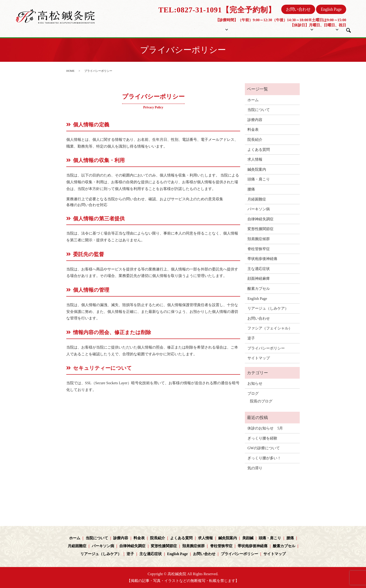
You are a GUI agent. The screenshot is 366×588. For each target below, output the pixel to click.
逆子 (251, 338)
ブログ (324, 29)
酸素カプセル (259, 289)
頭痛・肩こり (259, 179)
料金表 (248, 29)
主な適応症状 (259, 269)
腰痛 (251, 189)
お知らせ (255, 383)
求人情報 (255, 159)
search (348, 30)
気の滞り (255, 468)
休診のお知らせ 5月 (265, 428)
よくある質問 (259, 150)
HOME (70, 71)
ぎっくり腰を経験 (262, 438)
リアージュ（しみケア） (268, 308)
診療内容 (255, 120)
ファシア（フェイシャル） (270, 328)
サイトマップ (259, 358)
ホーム (190, 29)
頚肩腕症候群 (259, 239)
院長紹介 (268, 29)
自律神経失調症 (260, 219)
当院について (214, 29)
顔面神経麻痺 (259, 278)
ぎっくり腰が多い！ (264, 458)
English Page (331, 9)
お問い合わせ (298, 9)
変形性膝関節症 (260, 229)
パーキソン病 (259, 209)
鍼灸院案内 (257, 169)
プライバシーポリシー (266, 348)
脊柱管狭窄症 (259, 249)
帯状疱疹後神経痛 (262, 259)
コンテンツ (293, 29)
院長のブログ (261, 401)
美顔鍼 (248, 538)
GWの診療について (264, 448)
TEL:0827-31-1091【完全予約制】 (217, 10)
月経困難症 (257, 199)
